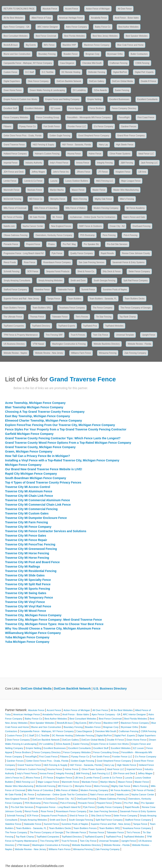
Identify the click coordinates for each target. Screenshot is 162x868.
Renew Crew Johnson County (136, 253)
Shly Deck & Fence (112, 271)
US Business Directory (14, 344)
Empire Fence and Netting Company (62, 99)
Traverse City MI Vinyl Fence (25, 602)
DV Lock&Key (79, 90)
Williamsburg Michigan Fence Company (33, 633)
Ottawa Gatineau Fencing (16, 235)
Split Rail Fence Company (136, 281)
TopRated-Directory (41, 326)
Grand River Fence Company (131, 136)
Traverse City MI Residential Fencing (31, 571)
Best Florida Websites (74, 36)
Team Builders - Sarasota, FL (103, 299)
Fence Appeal (75, 108)
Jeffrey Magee (38, 172)
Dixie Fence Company (38, 81)
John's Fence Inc (61, 172)
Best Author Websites (129, 27)
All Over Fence (125, 9)
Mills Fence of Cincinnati (15, 208)
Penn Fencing (109, 235)
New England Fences (61, 226)
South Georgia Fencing (105, 281)
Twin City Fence (101, 335)
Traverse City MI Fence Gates (26, 536)
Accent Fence (72, 9)
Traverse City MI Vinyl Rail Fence (28, 606)
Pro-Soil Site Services (117, 244)
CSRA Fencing (142, 63)
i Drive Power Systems (120, 154)
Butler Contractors (139, 54)
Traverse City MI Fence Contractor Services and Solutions (46, 531)
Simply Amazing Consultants (17, 281)
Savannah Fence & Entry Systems (128, 262)
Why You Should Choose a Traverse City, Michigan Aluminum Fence (53, 628)
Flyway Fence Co (28, 127)
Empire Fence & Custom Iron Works (20, 99)
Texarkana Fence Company (72, 308)
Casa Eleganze (67, 63)
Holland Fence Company (15, 154)
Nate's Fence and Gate (134, 217)
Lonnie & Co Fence (33, 181)
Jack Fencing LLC (149, 163)
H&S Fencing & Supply (43, 145)
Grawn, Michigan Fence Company (29, 451)
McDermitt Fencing (12, 199)
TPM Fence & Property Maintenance (21, 335)
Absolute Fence (50, 9)
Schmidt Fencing (11, 271)
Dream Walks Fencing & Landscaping (47, 90)
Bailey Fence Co (103, 27)
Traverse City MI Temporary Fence (29, 597)
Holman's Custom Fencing (47, 154)
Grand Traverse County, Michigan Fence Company (40, 447)
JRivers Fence (84, 172)
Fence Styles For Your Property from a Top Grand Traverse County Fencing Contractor (66, 429)
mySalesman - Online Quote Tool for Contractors (92, 217)
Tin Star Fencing (104, 317)
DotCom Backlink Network (69, 81)
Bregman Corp (92, 54)
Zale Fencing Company (135, 353)
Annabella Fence (99, 18)
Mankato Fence (35, 190)
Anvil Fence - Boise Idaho (127, 18)
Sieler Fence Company (139, 271)
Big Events (31, 45)
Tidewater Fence (60, 317)
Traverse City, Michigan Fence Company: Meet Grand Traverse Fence (53, 620)
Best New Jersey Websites (105, 36)
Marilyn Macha (57, 190)
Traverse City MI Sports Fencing (28, 589)
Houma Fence (74, 154)
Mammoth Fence (11, 190)
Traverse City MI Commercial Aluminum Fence (38, 500)
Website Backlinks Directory (107, 344)
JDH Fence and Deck (14, 172)
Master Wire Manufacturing (126, 190)
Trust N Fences (78, 335)
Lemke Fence (10, 181)
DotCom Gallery (97, 81)
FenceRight (124, 117)
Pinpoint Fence (33, 244)
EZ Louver (56, 108)
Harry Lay (103, 145)
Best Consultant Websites (16, 36)
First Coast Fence (146, 117)
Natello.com (9, 226)
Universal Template (125, 335)
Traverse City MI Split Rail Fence (28, 584)
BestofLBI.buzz (11, 45)
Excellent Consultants (147, 99)
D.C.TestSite (48, 72)
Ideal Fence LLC (146, 154)
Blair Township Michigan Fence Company (34, 407)
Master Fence (99, 190)
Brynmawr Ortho (115, 54)
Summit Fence (88, 290)
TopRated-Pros (90, 326)
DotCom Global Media (123, 81)
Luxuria (54, 181)
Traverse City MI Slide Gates (25, 575)
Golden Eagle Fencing (60, 136)
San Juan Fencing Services (92, 262)
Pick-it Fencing (131, 235)
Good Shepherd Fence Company (94, 136)
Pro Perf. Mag (69, 244)
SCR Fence (33, 271)
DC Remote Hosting (71, 72)
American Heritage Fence (71, 18)
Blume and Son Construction (17, 54)
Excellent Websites (34, 108)
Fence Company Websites (16, 117)
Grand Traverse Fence (14, 145)
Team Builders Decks (135, 299)
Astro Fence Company (77, 27)
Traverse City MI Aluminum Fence (29, 491)
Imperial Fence (11, 163)
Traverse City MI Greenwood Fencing (31, 549)
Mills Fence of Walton (76, 208)
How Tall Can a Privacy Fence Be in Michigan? (38, 456)
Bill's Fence (49, 45)
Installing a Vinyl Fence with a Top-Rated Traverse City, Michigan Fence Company (62, 460)
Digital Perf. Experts (144, 72)
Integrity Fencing (105, 163)
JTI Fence (103, 172)
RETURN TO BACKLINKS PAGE (19, 9)
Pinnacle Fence (11, 244)
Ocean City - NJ (117, 226)
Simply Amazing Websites (51, 281)
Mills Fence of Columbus (46, 208)
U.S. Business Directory (110, 689)
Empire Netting (94, 99)
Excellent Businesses (119, 99)
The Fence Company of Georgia (136, 308)
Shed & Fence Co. (86, 271)
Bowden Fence (71, 54)
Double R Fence (148, 81)
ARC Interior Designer (48, 27)
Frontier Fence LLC (77, 127)
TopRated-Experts (67, 326)
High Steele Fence (125, 145)
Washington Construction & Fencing (69, 344)
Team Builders (75, 299)
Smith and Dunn (78, 281)
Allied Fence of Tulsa (41, 18)
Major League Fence (131, 181)
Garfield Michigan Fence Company (29, 434)
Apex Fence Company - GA (16, 27)
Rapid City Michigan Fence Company (31, 474)
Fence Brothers (97, 108)
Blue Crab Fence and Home (130, 45)
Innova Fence (83, 163)
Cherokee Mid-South (92, 63)
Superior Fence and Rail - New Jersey (21, 299)
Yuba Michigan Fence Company (27, 637)
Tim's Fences (82, 317)
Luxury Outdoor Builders (77, 181)
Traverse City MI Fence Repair (26, 540)
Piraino (51, 244)
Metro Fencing (80, 199)
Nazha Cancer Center (33, 226)
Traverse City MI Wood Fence (26, 611)
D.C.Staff (30, 72)
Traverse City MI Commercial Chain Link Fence (38, 505)
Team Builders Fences (14, 308)
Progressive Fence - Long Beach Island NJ (24, 253)
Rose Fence (30, 262)
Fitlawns (7, 127)
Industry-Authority (34, 163)
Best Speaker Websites (137, 36)
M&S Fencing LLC (105, 181)
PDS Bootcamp (87, 235)
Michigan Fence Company (23, 465)
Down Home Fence (13, 90)
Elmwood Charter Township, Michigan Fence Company (44, 421)
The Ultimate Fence (13, 317)
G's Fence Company (103, 127)
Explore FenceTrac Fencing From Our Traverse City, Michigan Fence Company (60, 425)
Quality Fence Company (82, 253)
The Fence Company (103, 308)
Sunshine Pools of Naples (115, 290)
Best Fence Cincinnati (46, 36)
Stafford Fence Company (15, 290)
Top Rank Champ (128, 317)
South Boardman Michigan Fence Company (36, 478)
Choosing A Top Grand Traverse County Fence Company (45, 412)
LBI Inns (142, 172)
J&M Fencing (127, 163)
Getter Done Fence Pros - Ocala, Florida (23, 136)
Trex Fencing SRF (54, 335)
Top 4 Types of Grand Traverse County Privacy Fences (43, 482)
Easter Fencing (122, 90)
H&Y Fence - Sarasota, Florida (77, 145)
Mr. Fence (57, 217)
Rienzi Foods (10, 262)
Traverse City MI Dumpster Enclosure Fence (36, 518)
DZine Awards (100, 90)
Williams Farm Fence (81, 353)
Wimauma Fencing (108, 353)
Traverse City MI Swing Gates (26, 593)
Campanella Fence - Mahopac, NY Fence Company (28, 63)
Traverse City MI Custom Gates (27, 513)
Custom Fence (10, 72)
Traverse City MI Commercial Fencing (31, 509)
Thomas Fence (37, 317)
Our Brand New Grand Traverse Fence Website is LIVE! (44, 469)
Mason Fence (78, 190)
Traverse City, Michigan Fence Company (33, 615)
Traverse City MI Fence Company (28, 527)
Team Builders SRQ (42, 308)
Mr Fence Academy (135, 208)
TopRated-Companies (14, 326)
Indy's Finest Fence (59, 163)
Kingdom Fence (123, 172)
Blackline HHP (69, 45)
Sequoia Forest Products (58, 271)
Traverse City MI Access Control (28, 487)
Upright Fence (149, 335)
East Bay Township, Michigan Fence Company (38, 416)
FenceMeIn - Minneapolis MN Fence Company (89, 117)
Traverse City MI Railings (23, 567)
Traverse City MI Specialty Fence (28, 580)
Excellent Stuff (10, 108)
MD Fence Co (36, 199)
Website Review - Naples (15, 353)
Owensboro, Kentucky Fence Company (54, 235)
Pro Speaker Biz (91, 244)
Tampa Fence (54, 299)
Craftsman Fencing (119, 63)
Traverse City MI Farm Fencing (26, 522)
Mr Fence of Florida (13, 217)
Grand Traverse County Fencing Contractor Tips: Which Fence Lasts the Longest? (63, 438)
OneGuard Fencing (141, 226)
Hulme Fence (95, 154)
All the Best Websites (13, 18)
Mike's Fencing (127, 199)
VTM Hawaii (38, 344)
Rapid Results (107, 253)
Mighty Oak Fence (103, 199)
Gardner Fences (129, 127)
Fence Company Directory (124, 108)
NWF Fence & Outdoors (90, 226)
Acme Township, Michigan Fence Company (35, 403)
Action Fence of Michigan (98, 9)
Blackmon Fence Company (97, 45)
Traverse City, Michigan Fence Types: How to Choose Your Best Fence (54, 624)
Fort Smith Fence (52, 127)
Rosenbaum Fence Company (57, 262)
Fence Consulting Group (48, 117)
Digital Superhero (12, 81)
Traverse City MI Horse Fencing (27, 553)
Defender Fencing (97, 72)
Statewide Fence (65, 290)
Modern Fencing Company (106, 208)
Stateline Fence (42, 290)
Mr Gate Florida (37, 217)
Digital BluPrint (120, 72)
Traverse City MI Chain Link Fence (29, 496)
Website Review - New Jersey (49, 353)
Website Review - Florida (139, 344)
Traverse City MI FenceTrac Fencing (30, 544)
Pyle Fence (57, 253)
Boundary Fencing (47, 54)
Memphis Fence (58, 199)
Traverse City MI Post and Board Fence (32, 562)
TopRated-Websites (114, 326)
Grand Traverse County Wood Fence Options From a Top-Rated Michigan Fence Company (68, 443)
